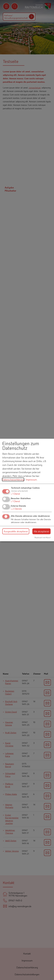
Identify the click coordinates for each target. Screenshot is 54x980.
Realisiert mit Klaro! (43, 537)
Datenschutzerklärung (13, 480)
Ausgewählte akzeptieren (16, 531)
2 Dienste (16, 509)
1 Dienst (15, 494)
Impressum (31, 480)
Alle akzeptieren (41, 531)
